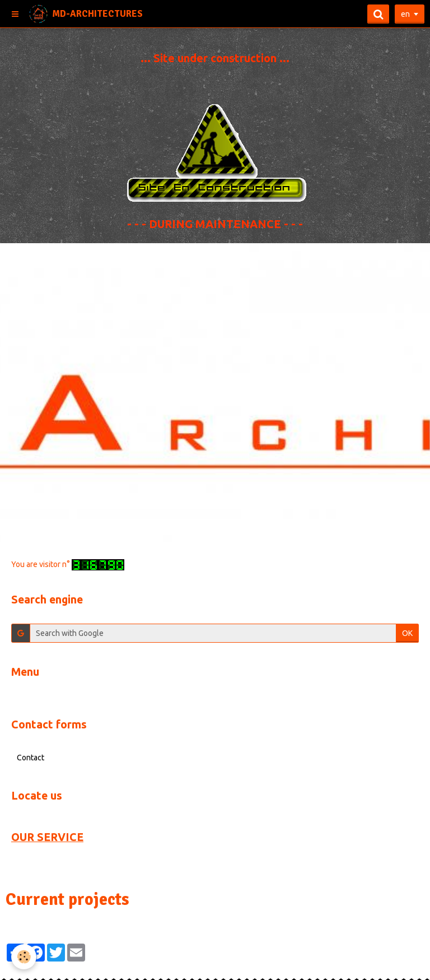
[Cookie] (24, 957)
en (405, 14)
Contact (31, 758)
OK (407, 633)
